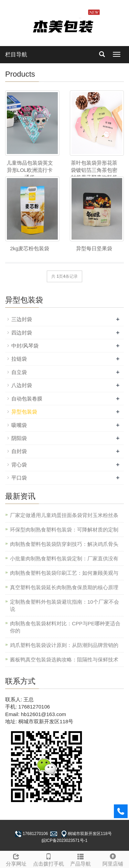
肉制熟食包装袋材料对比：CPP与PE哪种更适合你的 (65, 627)
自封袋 (19, 451)
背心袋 (19, 465)
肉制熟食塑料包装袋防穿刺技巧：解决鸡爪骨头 (64, 544)
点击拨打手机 (49, 859)
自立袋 (19, 372)
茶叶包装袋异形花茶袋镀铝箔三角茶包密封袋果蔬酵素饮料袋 (94, 170)
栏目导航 (16, 54)
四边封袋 (22, 333)
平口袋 (19, 478)
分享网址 (16, 859)
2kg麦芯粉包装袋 (30, 248)
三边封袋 (22, 319)
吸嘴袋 (19, 425)
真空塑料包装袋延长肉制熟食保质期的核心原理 (64, 587)
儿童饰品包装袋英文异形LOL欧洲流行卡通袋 (30, 170)
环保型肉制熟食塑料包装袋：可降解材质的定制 (64, 530)
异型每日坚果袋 (94, 248)
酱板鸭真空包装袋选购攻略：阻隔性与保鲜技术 (64, 660)
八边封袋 (22, 385)
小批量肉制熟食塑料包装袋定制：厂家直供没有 (64, 558)
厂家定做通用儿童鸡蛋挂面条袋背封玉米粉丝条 (64, 515)
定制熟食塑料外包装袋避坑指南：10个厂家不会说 (64, 605)
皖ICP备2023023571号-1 (64, 840)
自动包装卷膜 (27, 399)
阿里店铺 (113, 859)
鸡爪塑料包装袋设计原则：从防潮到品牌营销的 (64, 645)
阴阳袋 (19, 438)
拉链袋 (19, 359)
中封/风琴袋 (25, 346)
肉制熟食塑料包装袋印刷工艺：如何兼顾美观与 (64, 573)
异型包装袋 (24, 412)
